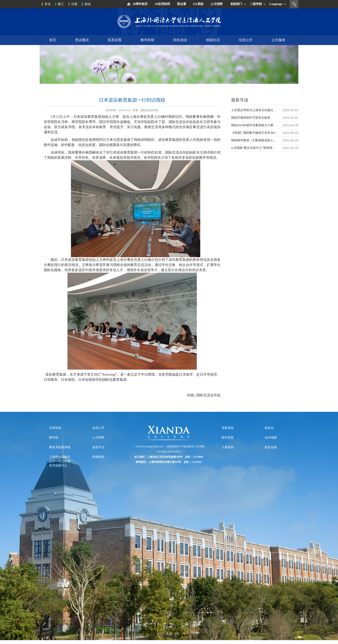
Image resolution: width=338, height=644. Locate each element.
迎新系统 (228, 428)
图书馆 (54, 438)
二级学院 (256, 4)
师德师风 (98, 457)
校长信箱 (271, 447)
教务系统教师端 (60, 447)
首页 (53, 40)
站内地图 (271, 438)
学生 (48, 4)
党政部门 (236, 4)
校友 (88, 4)
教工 (61, 4)
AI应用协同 (162, 4)
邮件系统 (228, 438)
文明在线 (55, 428)
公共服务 (279, 40)
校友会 (269, 428)
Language (276, 4)
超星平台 (98, 447)
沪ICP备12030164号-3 (169, 452)
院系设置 (115, 40)
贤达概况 (82, 40)
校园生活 (213, 40)
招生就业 (180, 40)
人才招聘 (216, 4)
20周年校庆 (140, 4)
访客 (74, 4)
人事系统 (228, 447)
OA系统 (198, 4)
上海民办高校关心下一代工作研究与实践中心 (60, 461)
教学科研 (147, 40)
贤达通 (182, 4)
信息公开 (246, 40)
